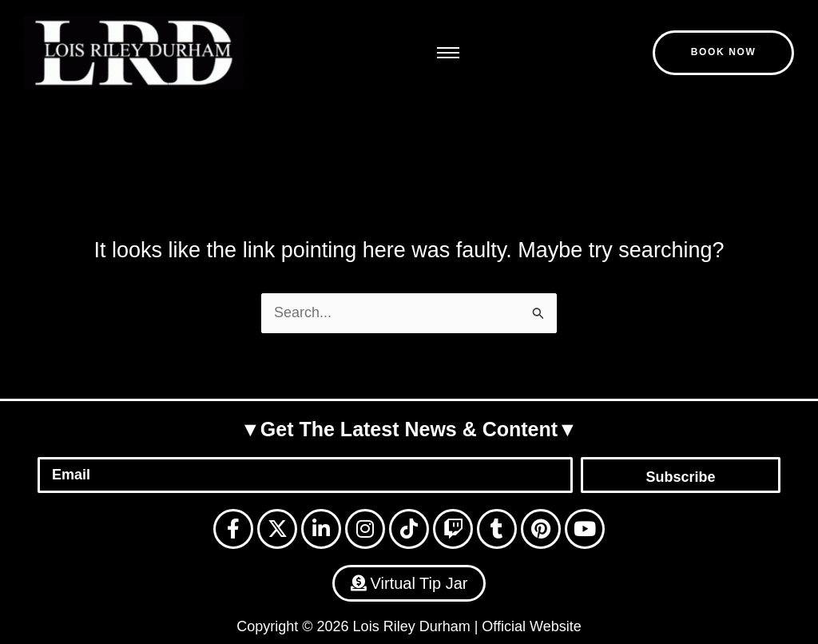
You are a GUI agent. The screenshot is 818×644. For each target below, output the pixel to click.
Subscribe (680, 477)
